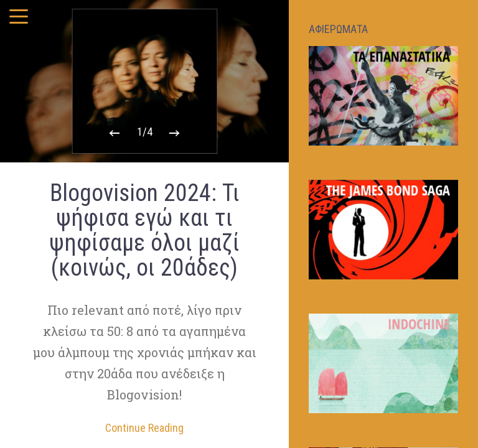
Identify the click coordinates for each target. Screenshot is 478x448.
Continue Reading (144, 428)
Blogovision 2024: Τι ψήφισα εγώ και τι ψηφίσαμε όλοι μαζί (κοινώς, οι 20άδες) (144, 230)
